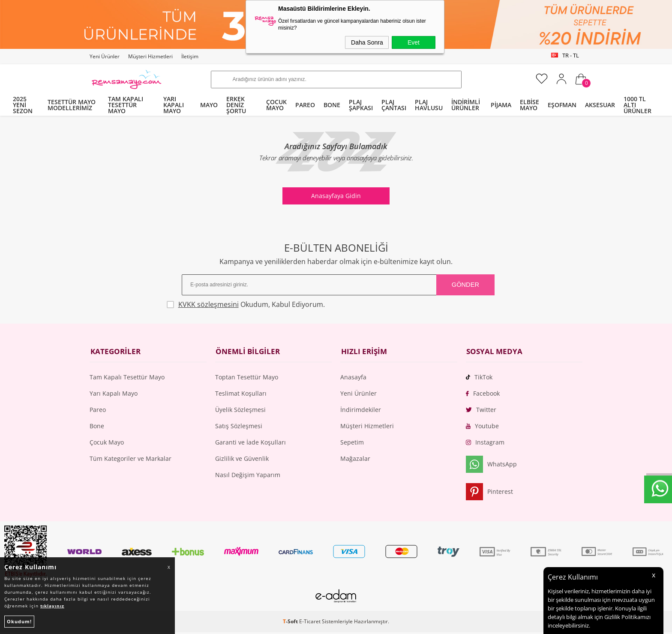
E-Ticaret (310, 623)
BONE (332, 105)
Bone (97, 427)
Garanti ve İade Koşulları (250, 443)
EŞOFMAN (562, 105)
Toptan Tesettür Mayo (247, 378)
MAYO (209, 105)
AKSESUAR (600, 105)
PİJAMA (501, 105)
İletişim (190, 56)
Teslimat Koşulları (241, 395)
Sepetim (352, 443)
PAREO (305, 105)
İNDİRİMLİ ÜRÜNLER (466, 105)
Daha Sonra (367, 42)
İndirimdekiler (361, 411)
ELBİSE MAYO (529, 105)
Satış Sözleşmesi (239, 427)
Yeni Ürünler (105, 56)
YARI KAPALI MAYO (174, 105)
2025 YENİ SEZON (23, 105)
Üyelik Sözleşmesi (240, 411)
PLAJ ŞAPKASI (361, 105)
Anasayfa (353, 378)
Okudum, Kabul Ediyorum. (259, 304)
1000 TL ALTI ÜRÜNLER (637, 105)
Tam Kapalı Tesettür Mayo (127, 378)
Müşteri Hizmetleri (150, 56)
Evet (414, 42)
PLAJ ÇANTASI (394, 105)
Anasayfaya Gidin (336, 196)
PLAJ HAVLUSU (429, 105)
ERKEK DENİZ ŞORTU (236, 105)
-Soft (291, 623)
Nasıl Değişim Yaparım (248, 476)
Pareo (98, 411)
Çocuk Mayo (107, 443)
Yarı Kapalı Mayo (114, 395)
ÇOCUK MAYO (276, 105)
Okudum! (19, 621)
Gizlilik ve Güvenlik (242, 460)
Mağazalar (355, 460)
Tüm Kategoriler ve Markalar (130, 460)
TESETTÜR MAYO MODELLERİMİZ (72, 105)
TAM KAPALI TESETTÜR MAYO (126, 105)
